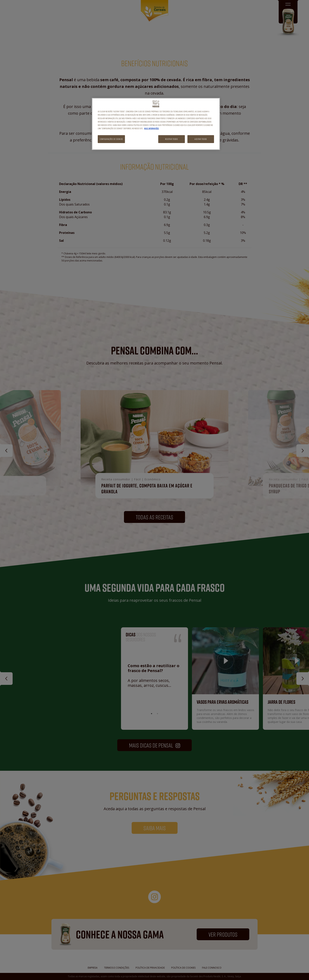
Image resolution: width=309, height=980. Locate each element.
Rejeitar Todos (172, 139)
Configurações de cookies (111, 139)
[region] (156, 124)
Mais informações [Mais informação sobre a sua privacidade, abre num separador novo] (151, 128)
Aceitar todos (201, 139)
